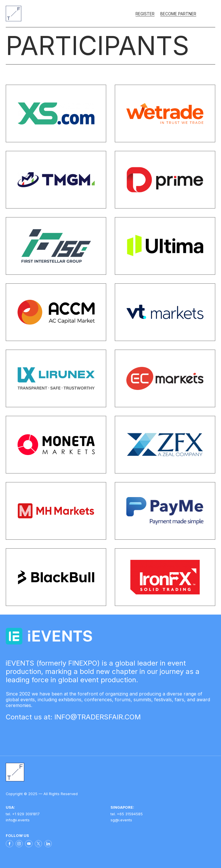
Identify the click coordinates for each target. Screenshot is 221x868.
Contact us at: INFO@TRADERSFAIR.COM (73, 717)
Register (145, 14)
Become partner (178, 14)
